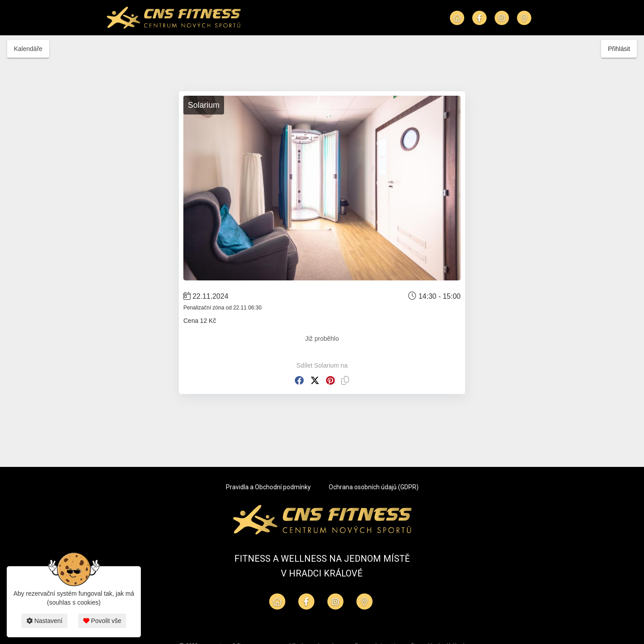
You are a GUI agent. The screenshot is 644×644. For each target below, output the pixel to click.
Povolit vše (102, 621)
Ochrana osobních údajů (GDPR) (374, 487)
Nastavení (44, 621)
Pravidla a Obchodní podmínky (268, 487)
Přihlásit (619, 49)
